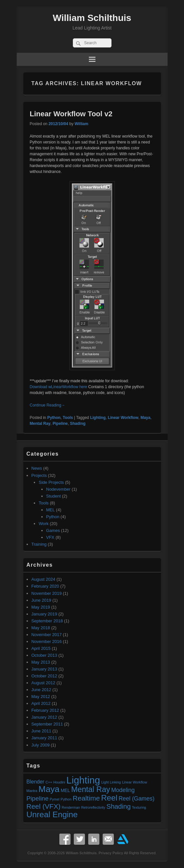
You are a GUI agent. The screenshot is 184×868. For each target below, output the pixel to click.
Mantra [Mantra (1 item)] (32, 791)
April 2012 (41, 703)
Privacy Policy (111, 853)
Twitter (79, 839)
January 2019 (44, 614)
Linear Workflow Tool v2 (71, 114)
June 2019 (41, 600)
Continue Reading (48, 405)
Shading (78, 424)
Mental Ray (40, 424)
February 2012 (45, 710)
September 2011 (47, 724)
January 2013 (44, 669)
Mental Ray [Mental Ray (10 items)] (91, 789)
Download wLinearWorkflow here (59, 387)
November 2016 (47, 642)
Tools (68, 418)
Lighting (98, 418)
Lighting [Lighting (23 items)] (83, 780)
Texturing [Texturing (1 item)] (139, 807)
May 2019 (41, 607)
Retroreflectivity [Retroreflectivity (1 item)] (93, 807)
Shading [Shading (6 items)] (118, 806)
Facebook (65, 839)
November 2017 (47, 635)
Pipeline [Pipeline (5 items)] (38, 798)
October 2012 (44, 676)
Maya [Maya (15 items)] (49, 789)
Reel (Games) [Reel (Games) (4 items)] (136, 799)
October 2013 (44, 655)
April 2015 (41, 648)
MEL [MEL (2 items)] (65, 791)
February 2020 (45, 586)
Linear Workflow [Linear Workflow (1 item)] (134, 782)
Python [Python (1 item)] (66, 799)
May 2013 (41, 662)
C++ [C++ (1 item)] (49, 782)
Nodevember (58, 489)
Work (44, 524)
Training (39, 544)
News (37, 468)
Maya (145, 418)
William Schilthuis (92, 18)
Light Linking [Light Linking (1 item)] (111, 782)
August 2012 (43, 683)
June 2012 (41, 690)
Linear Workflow (123, 418)
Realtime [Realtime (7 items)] (86, 798)
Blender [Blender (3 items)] (36, 782)
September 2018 (47, 621)
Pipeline (60, 424)
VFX (50, 537)
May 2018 (41, 628)
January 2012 (44, 717)
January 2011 (44, 738)
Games (53, 530)
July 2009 (41, 745)
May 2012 (41, 697)
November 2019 (47, 593)
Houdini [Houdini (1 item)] (59, 782)
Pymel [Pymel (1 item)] (55, 799)
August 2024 (43, 579)
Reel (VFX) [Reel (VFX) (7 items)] (44, 806)
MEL (51, 510)
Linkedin (94, 839)
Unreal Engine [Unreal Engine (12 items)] (52, 814)
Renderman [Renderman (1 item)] (71, 807)
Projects (39, 475)
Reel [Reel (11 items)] (109, 798)
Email (108, 839)
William (81, 124)
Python (54, 418)
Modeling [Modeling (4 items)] (123, 790)
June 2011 (41, 731)
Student (54, 496)
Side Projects (51, 482)
